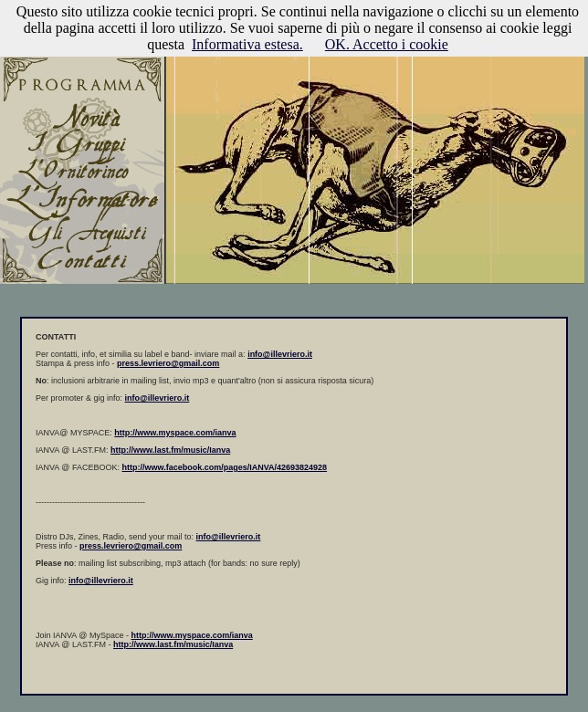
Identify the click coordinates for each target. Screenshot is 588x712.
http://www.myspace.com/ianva (192, 635)
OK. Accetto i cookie (387, 44)
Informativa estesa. (247, 44)
